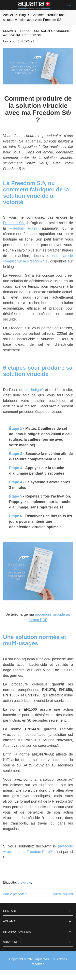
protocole (24, 882)
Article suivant (63, 894)
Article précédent (15, 894)
